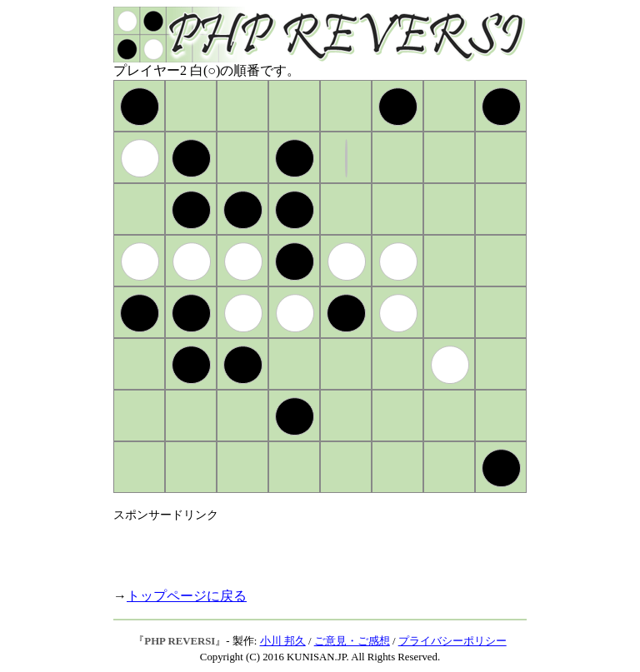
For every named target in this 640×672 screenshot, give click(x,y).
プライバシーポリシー (452, 641)
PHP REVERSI (180, 641)
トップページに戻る (187, 596)
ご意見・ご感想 (352, 641)
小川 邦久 (283, 641)
